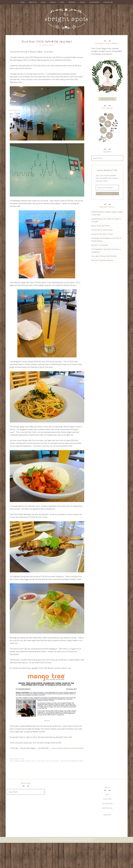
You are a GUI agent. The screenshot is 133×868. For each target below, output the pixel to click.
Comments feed (107, 804)
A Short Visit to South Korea (102, 230)
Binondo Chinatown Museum (103, 260)
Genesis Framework (87, 839)
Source (47, 721)
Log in (107, 794)
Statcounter (107, 815)
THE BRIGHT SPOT (67, 19)
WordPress (84, 841)
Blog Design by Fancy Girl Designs (62, 839)
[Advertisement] (105, 285)
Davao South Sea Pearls (100, 226)
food (47, 761)
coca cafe (40, 761)
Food (22, 759)
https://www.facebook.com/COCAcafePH (67, 748)
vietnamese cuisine (76, 761)
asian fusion (31, 761)
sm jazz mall (55, 761)
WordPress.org (107, 808)
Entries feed (107, 799)
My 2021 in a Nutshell (100, 245)
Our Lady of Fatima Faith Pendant (104, 256)
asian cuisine (20, 761)
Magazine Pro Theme (59, 841)
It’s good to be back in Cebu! (102, 234)
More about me (107, 99)
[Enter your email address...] (107, 188)
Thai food (64, 761)
